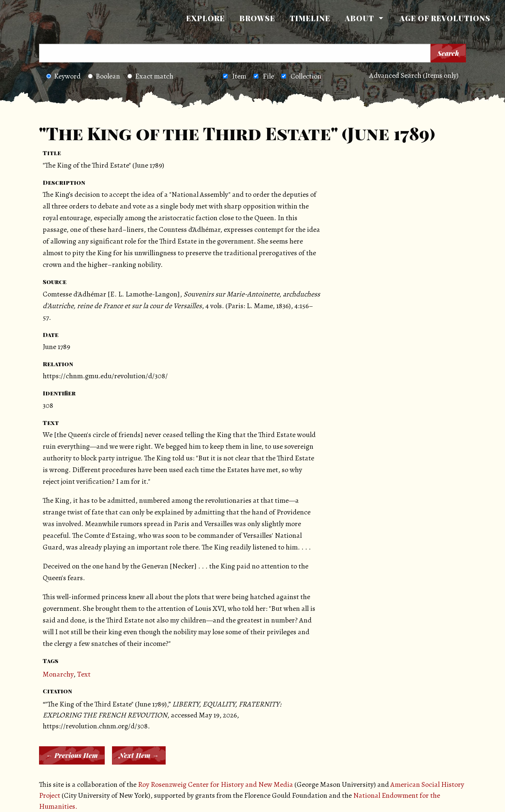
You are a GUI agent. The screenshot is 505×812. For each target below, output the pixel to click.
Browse (257, 18)
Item (239, 76)
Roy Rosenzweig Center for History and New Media (215, 784)
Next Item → (139, 755)
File (268, 76)
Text (84, 674)
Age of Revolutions (445, 18)
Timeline (310, 18)
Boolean (104, 76)
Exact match (150, 76)
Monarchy (58, 674)
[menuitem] (205, 18)
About (359, 18)
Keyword (63, 76)
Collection (306, 76)
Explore (205, 18)
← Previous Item (72, 755)
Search (448, 53)
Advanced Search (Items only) (414, 75)
